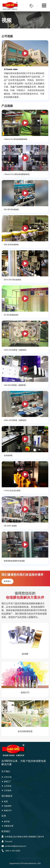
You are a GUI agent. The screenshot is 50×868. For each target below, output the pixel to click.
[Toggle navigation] (44, 5)
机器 (6, 801)
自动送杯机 (8, 455)
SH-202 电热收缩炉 (11, 315)
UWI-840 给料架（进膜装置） (16, 385)
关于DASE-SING (11, 69)
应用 (4, 816)
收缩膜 (25, 654)
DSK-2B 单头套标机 (11, 245)
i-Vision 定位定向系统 (12, 490)
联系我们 (6, 831)
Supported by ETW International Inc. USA (25, 863)
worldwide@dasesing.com (15, 846)
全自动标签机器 (25, 731)
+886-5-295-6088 (12, 851)
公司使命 (8, 790)
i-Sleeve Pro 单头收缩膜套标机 (16, 139)
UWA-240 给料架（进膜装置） (16, 420)
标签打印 (25, 693)
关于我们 (6, 771)
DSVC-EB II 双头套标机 (13, 280)
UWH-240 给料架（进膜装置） (16, 350)
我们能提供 (7, 796)
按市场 (7, 821)
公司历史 (8, 786)
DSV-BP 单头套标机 (11, 209)
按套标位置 (9, 826)
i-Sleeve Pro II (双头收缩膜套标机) (17, 174)
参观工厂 (8, 781)
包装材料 (8, 806)
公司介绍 (8, 777)
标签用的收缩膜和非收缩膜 (14, 561)
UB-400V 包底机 (10, 526)
